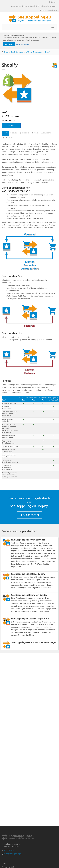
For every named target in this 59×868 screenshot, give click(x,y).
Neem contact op (29, 515)
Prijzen (11, 125)
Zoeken (52, 2)
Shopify (48, 52)
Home (6, 52)
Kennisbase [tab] (25, 133)
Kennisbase (16, 6)
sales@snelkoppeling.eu (13, 854)
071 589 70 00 (9, 850)
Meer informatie (23, 44)
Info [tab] (5, 133)
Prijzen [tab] (35, 133)
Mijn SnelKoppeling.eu (48, 10)
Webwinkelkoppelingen (34, 52)
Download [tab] (46, 133)
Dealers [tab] (14, 133)
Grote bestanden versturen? (46, 6)
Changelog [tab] (8, 138)
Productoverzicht (17, 52)
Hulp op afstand (28, 6)
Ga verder (9, 44)
